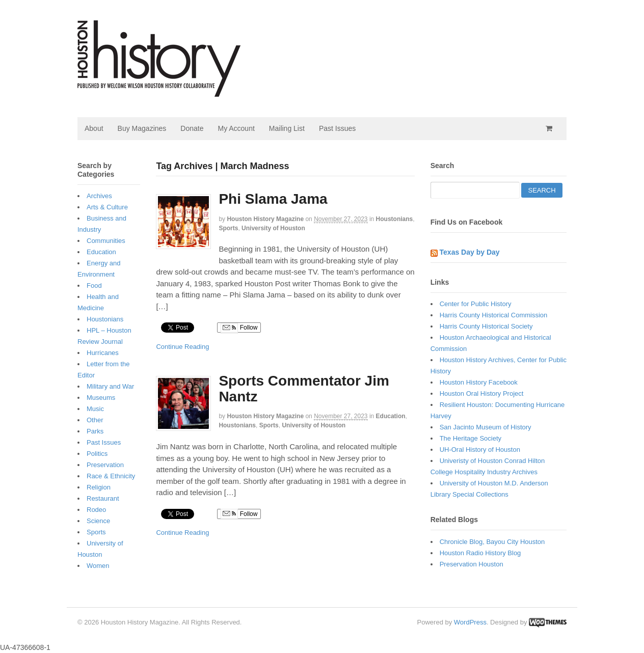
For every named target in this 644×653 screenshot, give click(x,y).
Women (98, 566)
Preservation (105, 465)
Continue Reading (182, 347)
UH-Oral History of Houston (480, 450)
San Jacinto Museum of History (486, 427)
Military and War (110, 386)
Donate (192, 128)
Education (391, 416)
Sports (228, 228)
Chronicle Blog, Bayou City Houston (492, 542)
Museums (101, 398)
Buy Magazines (142, 128)
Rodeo (96, 510)
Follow (239, 328)
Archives (99, 196)
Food (94, 285)
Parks (95, 431)
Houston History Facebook (479, 382)
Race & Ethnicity (111, 476)
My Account (236, 128)
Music (95, 409)
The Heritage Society (471, 438)
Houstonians (395, 219)
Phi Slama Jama (273, 199)
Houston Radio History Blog (480, 553)
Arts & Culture (107, 207)
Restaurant (103, 498)
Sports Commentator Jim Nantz (304, 389)
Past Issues (337, 128)
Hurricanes (103, 353)
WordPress (470, 622)
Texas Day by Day (470, 252)
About (94, 128)
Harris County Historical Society (486, 326)
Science (98, 521)
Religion (99, 487)
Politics (97, 454)
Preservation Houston (472, 564)
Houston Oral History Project (482, 393)
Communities (106, 241)
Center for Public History (476, 304)
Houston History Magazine (265, 219)
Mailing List (287, 128)
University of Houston (273, 228)
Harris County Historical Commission (494, 315)
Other (95, 420)
